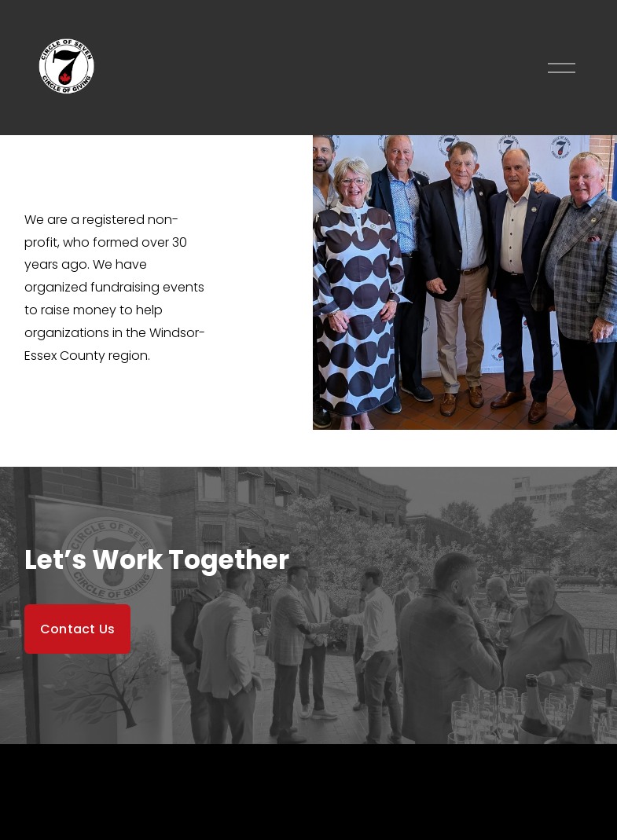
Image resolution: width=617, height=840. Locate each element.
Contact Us (78, 629)
